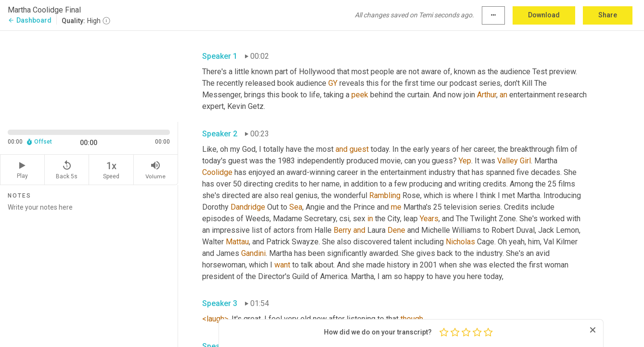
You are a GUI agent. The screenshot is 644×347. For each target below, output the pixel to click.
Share (608, 15)
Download (544, 15)
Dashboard (30, 20)
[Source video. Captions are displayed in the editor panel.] (89, 75)
